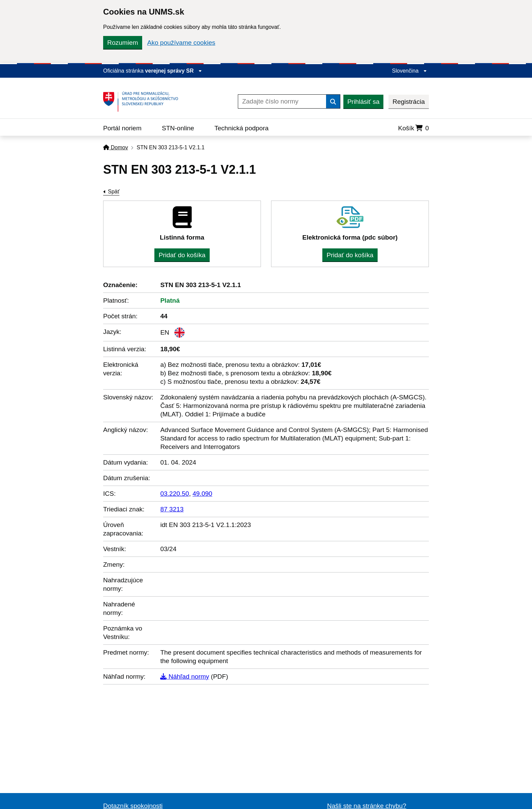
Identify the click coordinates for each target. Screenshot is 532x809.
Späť (114, 192)
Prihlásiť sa (364, 102)
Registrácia (409, 102)
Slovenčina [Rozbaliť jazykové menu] (409, 71)
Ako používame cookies (181, 43)
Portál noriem (122, 128)
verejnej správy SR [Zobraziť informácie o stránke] (174, 71)
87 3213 (172, 509)
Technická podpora (242, 128)
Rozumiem (123, 43)
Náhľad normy (185, 676)
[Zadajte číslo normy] (282, 101)
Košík (413, 128)
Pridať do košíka (182, 255)
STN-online (178, 128)
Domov (116, 147)
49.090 (203, 494)
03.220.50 (175, 494)
